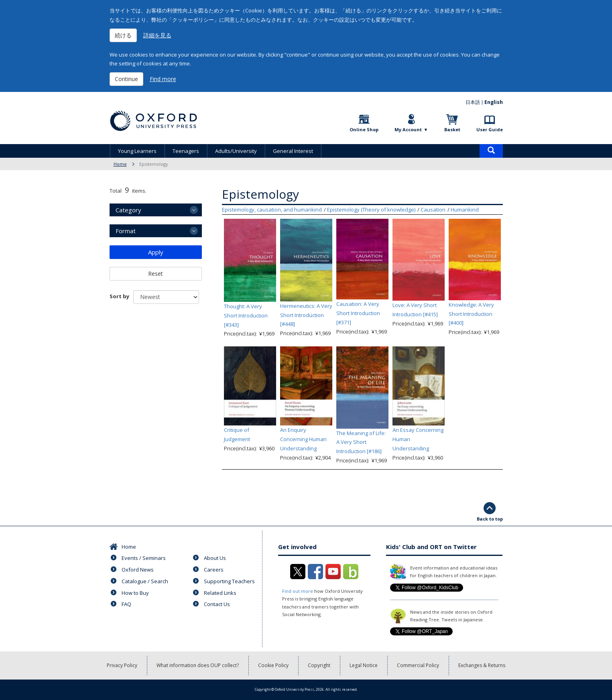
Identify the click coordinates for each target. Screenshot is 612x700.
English (494, 102)
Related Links (220, 593)
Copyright (319, 665)
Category (128, 210)
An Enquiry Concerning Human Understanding (303, 439)
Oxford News (138, 570)
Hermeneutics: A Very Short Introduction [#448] (306, 315)
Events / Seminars (144, 558)
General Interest (293, 151)
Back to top (490, 519)
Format (126, 231)
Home (120, 164)
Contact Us (217, 604)
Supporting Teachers (229, 581)
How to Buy (135, 593)
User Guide (490, 129)
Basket (452, 129)
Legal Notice (364, 665)
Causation (433, 210)
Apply (156, 252)
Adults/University (236, 151)
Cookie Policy (273, 665)
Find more (163, 79)
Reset (156, 274)
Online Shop (364, 129)
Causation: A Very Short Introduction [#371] (358, 313)
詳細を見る (157, 35)
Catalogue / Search (145, 581)
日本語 (473, 102)
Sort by (119, 296)
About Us (215, 558)
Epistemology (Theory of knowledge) (371, 210)
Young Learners (137, 151)
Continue (126, 79)
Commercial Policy (418, 665)
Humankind (465, 210)
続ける (123, 35)
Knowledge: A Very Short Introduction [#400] (471, 314)
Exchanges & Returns (482, 665)
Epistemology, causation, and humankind (272, 210)
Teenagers (186, 151)
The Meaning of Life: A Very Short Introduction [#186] (361, 442)
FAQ (126, 604)
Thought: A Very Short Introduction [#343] (246, 315)
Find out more (298, 591)
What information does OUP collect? (198, 665)
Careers (214, 570)
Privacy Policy (122, 665)
